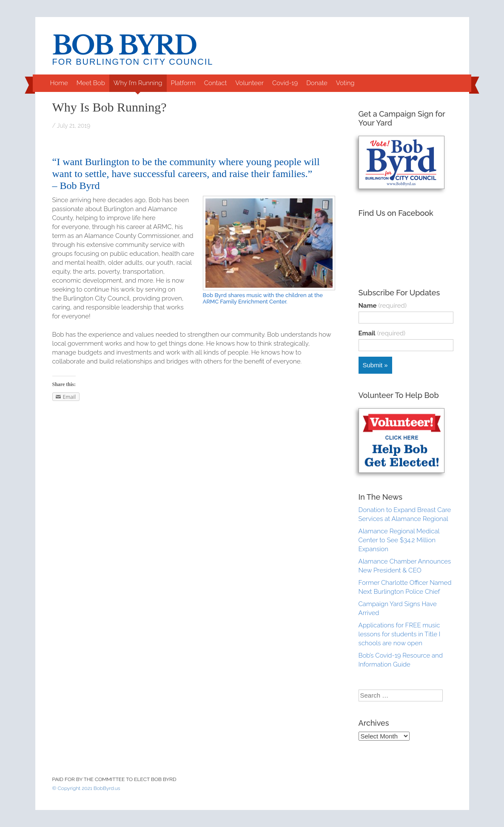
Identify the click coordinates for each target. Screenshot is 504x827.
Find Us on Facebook (396, 213)
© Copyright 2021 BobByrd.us (86, 788)
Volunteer (249, 83)
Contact (216, 83)
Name (383, 306)
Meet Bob (91, 83)
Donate (317, 83)
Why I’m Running (138, 83)
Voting (345, 83)
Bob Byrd (124, 46)
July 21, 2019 (74, 126)
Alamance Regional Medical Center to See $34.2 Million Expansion (399, 540)
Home (59, 83)
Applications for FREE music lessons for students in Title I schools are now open (400, 634)
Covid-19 (285, 83)
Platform (183, 83)
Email (382, 333)
